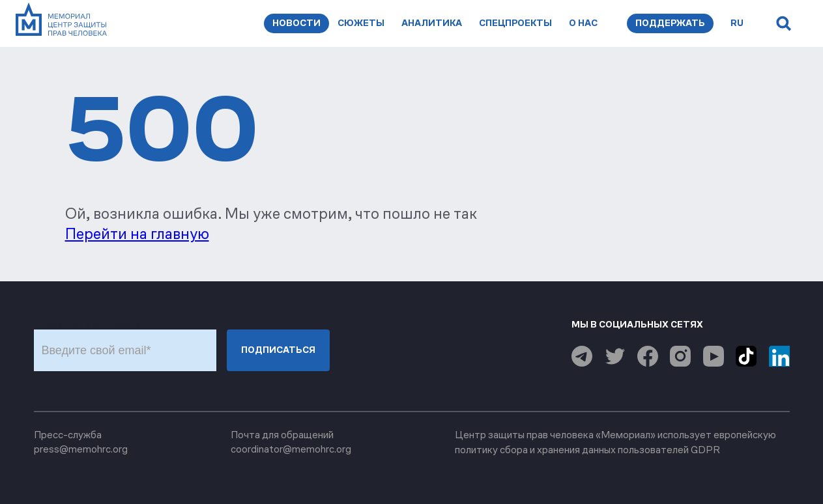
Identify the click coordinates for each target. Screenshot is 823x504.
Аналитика (432, 23)
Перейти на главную (137, 234)
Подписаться (278, 350)
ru (737, 23)
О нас (583, 23)
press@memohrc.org (81, 449)
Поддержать (670, 23)
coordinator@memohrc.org (291, 449)
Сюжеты (361, 23)
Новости (296, 23)
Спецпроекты (515, 23)
